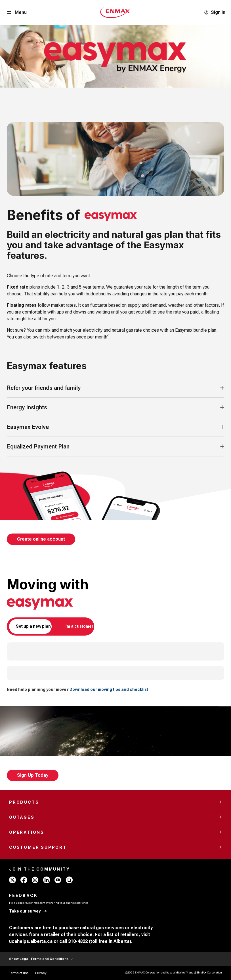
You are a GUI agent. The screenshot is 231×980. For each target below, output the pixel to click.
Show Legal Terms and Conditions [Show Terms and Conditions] (41, 959)
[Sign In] (215, 12)
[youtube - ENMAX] (58, 880)
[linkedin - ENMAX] (47, 880)
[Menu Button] (16, 12)
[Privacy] (41, 973)
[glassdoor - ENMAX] (69, 880)
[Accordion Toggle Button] (222, 388)
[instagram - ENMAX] (35, 880)
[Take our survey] (28, 911)
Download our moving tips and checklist (109, 689)
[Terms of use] (19, 973)
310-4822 (78, 941)
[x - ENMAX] (12, 880)
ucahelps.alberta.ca (31, 941)
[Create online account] (41, 539)
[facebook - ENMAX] (24, 880)
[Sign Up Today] (33, 775)
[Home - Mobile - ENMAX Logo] (115, 12)
